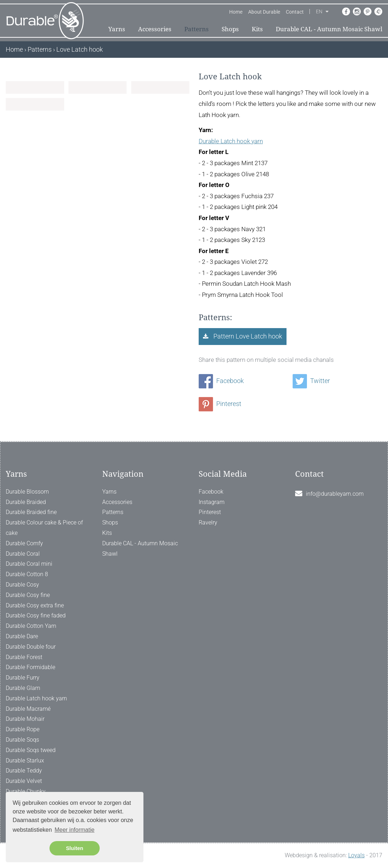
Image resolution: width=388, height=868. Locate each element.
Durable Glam (23, 688)
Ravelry (208, 522)
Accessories (155, 29)
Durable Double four (31, 647)
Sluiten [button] (75, 848)
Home (236, 12)
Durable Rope (23, 729)
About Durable (264, 12)
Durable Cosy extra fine (35, 605)
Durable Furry (23, 678)
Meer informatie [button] (74, 830)
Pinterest (220, 404)
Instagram (212, 502)
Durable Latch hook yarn (231, 141)
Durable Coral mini (29, 564)
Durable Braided (26, 502)
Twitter (311, 381)
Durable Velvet (24, 781)
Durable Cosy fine (28, 595)
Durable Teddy (24, 771)
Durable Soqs (22, 740)
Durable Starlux (25, 760)
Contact (295, 12)
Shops (230, 29)
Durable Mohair (25, 719)
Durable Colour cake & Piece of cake (44, 528)
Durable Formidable (30, 667)
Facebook (221, 381)
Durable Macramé (28, 709)
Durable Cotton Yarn (31, 626)
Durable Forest (24, 657)
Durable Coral (23, 554)
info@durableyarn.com (335, 494)
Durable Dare (22, 636)
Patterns (197, 29)
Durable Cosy (22, 585)
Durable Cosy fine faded (36, 615)
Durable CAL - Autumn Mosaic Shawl (329, 29)
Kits (257, 29)
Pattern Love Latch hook (247, 336)
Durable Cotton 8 (27, 574)
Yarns (117, 29)
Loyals (356, 855)
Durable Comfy (24, 543)
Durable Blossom (27, 492)
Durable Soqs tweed (31, 750)
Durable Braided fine (31, 512)
